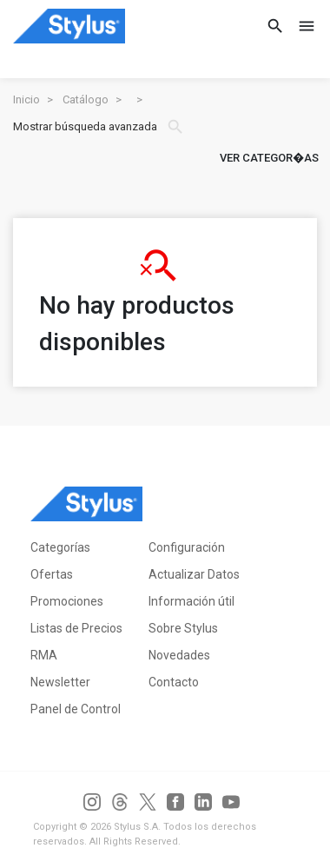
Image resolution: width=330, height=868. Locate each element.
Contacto (174, 682)
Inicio (26, 99)
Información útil (191, 601)
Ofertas (52, 574)
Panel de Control (76, 709)
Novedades (179, 655)
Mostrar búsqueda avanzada (99, 127)
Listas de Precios (76, 628)
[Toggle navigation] (301, 26)
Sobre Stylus (183, 628)
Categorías (60, 547)
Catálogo (86, 99)
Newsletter (60, 682)
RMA (44, 655)
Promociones (67, 601)
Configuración (187, 547)
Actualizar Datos (194, 574)
